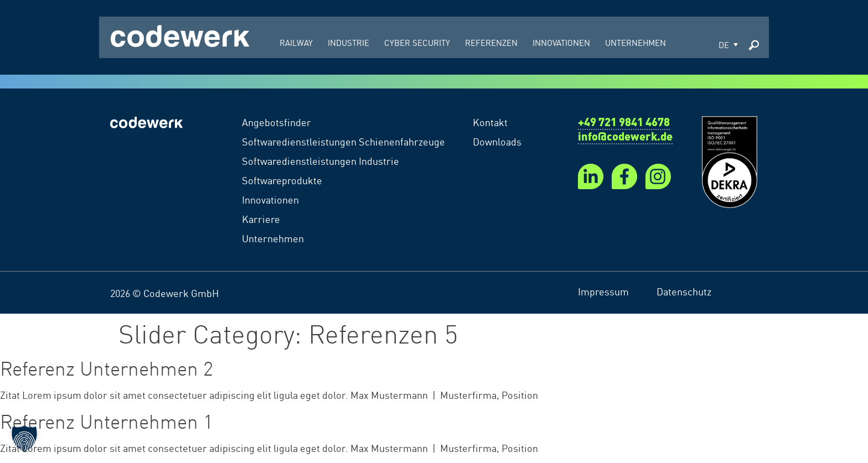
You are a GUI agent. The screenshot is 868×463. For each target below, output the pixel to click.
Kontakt (490, 122)
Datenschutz (684, 291)
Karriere (261, 219)
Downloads (497, 141)
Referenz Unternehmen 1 (107, 420)
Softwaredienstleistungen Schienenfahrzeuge (343, 141)
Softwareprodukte (282, 180)
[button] (24, 439)
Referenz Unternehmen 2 (107, 367)
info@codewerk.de (625, 138)
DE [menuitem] (724, 45)
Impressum (603, 291)
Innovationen (270, 199)
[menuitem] (728, 44)
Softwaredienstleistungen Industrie (321, 160)
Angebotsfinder (277, 122)
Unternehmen (273, 238)
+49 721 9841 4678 (624, 123)
